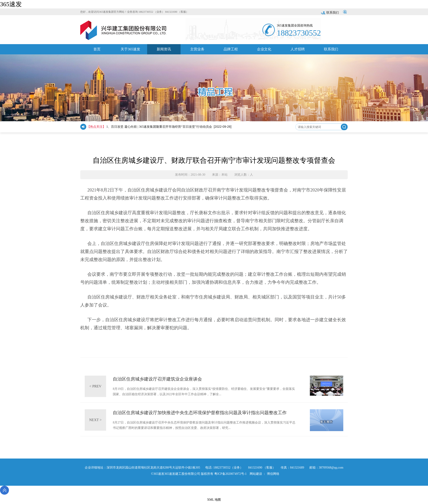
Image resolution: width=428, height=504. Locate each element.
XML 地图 (214, 500)
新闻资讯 (164, 51)
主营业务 (197, 51)
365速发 (11, 4)
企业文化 (264, 51)
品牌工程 (231, 51)
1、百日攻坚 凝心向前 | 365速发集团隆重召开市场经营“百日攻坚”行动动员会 (159, 127)
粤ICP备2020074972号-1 (230, 474)
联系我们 (330, 13)
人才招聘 (298, 51)
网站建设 (256, 474)
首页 (97, 51)
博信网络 (273, 474)
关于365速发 (130, 51)
